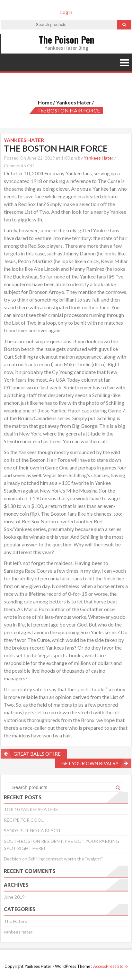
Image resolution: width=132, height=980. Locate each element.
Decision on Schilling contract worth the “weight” (53, 859)
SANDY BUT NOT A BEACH (32, 831)
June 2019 (14, 897)
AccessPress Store (110, 966)
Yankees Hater (99, 158)
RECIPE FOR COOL (24, 820)
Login (66, 12)
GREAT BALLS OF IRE (37, 754)
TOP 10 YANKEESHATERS (31, 809)
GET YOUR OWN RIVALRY (90, 763)
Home (45, 102)
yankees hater (74, 102)
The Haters (15, 921)
